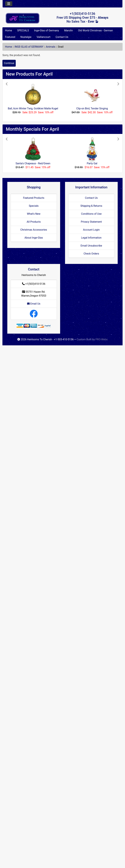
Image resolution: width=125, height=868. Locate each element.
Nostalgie (26, 37)
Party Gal (92, 163)
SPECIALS (23, 30)
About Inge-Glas (34, 238)
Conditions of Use (91, 214)
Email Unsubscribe (91, 246)
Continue (9, 63)
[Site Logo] (23, 18)
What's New (34, 214)
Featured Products (34, 198)
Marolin (69, 30)
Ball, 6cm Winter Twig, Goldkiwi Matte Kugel (33, 108)
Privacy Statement (91, 222)
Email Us (34, 304)
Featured (10, 37)
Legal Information (91, 238)
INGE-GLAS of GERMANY (29, 47)
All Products (34, 222)
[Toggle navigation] (9, 4)
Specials (34, 206)
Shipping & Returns (91, 206)
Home (9, 30)
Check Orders (91, 254)
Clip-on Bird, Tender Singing (92, 108)
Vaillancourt (44, 37)
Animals (51, 47)
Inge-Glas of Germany (46, 30)
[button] (14, 100)
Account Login (91, 230)
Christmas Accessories (34, 230)
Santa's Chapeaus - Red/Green (33, 163)
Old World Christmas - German (95, 30)
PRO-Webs (102, 339)
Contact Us (62, 37)
